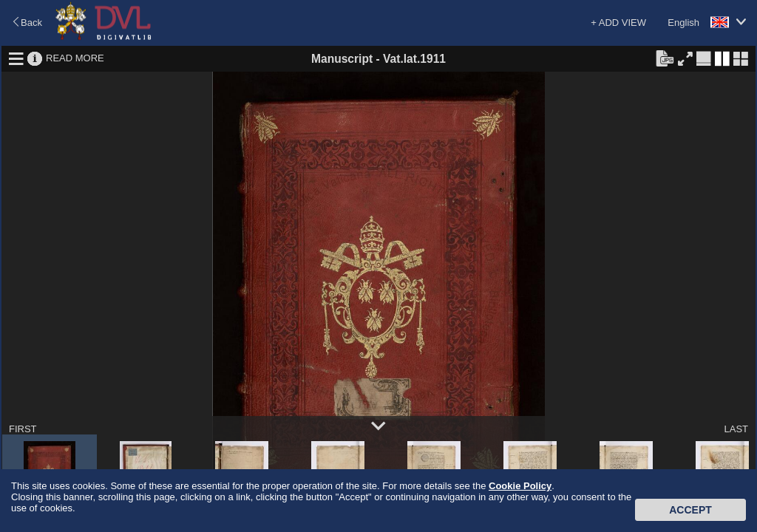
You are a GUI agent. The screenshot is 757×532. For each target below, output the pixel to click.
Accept (690, 510)
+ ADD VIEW (618, 23)
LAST (736, 429)
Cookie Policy (520, 486)
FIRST (23, 429)
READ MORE (75, 58)
